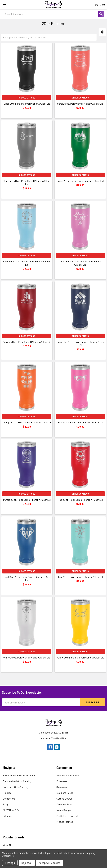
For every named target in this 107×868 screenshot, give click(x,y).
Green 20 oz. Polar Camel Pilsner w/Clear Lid (80, 181)
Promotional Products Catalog (19, 775)
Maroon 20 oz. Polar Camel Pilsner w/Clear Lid (27, 342)
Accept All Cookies (49, 863)
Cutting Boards (64, 799)
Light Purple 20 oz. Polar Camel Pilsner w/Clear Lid (80, 263)
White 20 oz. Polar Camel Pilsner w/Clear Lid (27, 657)
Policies (7, 793)
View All (7, 845)
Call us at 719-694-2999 (53, 738)
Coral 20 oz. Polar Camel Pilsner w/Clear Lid (80, 104)
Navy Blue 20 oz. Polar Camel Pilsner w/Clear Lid (80, 343)
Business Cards (65, 793)
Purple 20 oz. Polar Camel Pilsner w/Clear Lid (27, 500)
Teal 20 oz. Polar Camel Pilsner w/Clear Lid (80, 577)
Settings (10, 863)
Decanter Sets (64, 804)
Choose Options (27, 98)
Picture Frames (65, 822)
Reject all (27, 863)
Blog (5, 804)
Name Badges (64, 810)
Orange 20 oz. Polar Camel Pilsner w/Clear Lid (27, 422)
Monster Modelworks (68, 775)
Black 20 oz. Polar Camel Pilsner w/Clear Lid (27, 104)
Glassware (62, 787)
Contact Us (9, 799)
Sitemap (7, 816)
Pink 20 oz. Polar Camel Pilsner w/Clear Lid (80, 422)
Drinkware (62, 781)
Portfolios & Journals (68, 816)
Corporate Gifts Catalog (16, 787)
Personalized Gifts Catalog (17, 781)
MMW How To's (11, 810)
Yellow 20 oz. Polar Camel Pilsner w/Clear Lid (80, 657)
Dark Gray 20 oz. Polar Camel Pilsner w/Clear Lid (27, 182)
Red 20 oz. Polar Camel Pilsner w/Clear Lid (80, 500)
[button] (102, 32)
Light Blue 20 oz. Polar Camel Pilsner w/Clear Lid (27, 263)
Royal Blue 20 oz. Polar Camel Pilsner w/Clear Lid (27, 579)
